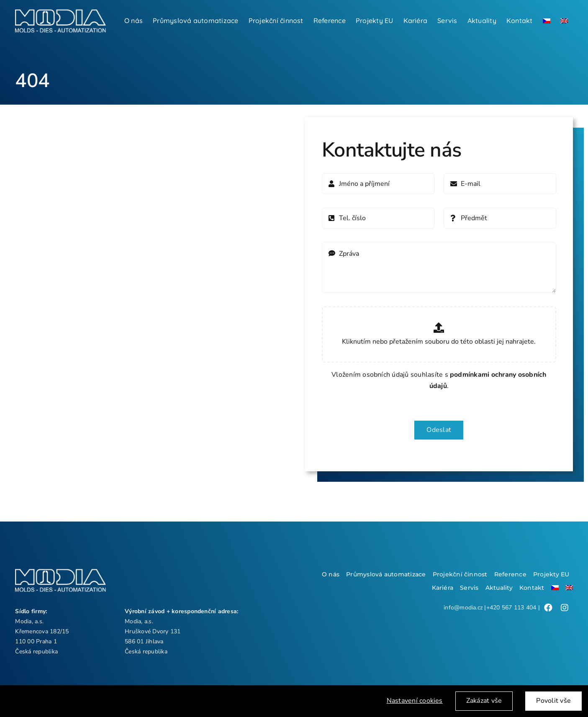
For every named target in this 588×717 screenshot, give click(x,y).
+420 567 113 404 (511, 608)
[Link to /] (548, 608)
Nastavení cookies (415, 702)
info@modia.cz (463, 608)
